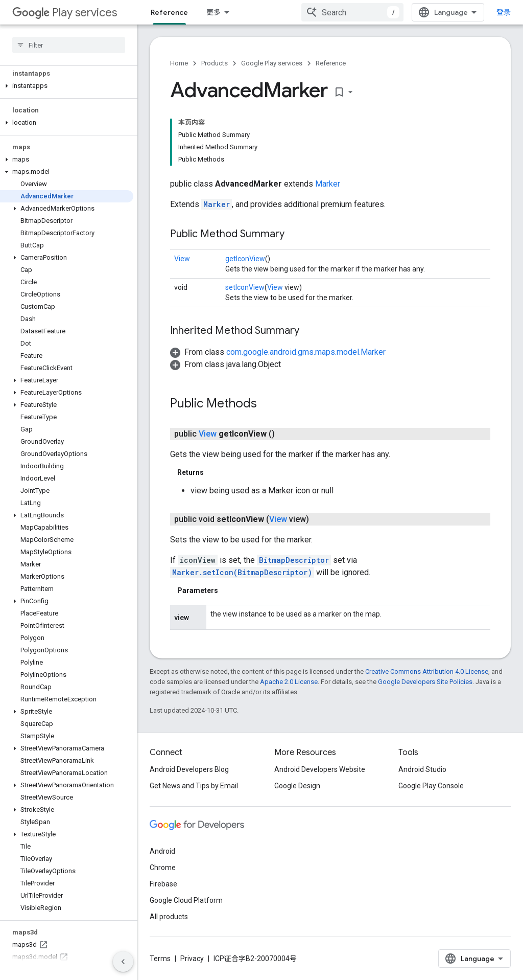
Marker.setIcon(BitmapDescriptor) (242, 572)
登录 (504, 12)
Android (162, 851)
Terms (160, 959)
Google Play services (272, 63)
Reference (331, 63)
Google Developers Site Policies (425, 682)
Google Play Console (431, 786)
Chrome (163, 868)
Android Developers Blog (189, 769)
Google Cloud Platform (186, 900)
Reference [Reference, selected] (169, 12)
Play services (65, 13)
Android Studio (422, 769)
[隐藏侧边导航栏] (123, 962)
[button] (67, 86)
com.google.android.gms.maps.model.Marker (306, 352)
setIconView (245, 287)
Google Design (297, 786)
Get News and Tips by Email (194, 786)
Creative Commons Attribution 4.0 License (427, 671)
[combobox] (352, 12)
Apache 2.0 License (289, 682)
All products (169, 917)
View (182, 259)
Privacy (192, 959)
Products (215, 63)
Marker (328, 184)
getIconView (245, 259)
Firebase (163, 884)
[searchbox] (69, 45)
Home (179, 63)
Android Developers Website (320, 769)
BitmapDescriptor (294, 560)
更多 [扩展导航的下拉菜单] (213, 12)
